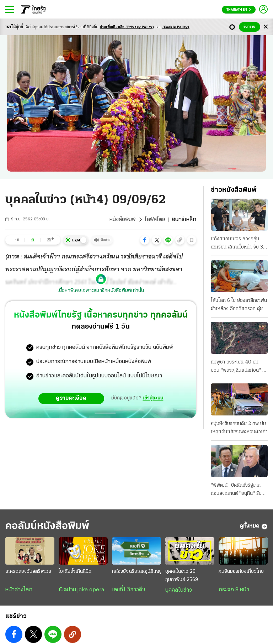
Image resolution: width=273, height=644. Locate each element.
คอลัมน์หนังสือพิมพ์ (47, 526)
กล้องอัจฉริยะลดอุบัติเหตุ (136, 572)
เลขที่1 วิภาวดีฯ (129, 590)
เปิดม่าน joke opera (81, 590)
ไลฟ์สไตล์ (155, 220)
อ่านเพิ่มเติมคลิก (127, 27)
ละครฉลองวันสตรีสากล (28, 572)
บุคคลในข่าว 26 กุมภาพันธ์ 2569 (182, 576)
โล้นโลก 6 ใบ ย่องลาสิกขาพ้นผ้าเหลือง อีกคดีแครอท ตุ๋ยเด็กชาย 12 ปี (239, 305)
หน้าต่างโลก (19, 590)
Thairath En (239, 10)
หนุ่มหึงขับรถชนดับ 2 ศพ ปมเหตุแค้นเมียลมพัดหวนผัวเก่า (239, 428)
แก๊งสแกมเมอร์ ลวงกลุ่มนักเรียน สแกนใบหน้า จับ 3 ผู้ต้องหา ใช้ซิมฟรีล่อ (239, 244)
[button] (145, 240)
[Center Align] (266, 27)
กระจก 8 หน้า (234, 590)
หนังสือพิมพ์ (122, 220)
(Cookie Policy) (176, 27)
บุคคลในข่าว (179, 590)
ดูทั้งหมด (254, 527)
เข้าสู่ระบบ (153, 398)
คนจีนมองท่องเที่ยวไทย (241, 572)
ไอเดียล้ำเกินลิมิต (75, 572)
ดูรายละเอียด (71, 398)
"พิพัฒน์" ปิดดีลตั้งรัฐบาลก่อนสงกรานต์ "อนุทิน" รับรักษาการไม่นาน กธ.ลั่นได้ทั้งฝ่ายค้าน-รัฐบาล (237, 490)
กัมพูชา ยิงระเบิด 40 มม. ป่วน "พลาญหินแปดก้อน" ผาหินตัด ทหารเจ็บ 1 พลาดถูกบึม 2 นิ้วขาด (239, 367)
